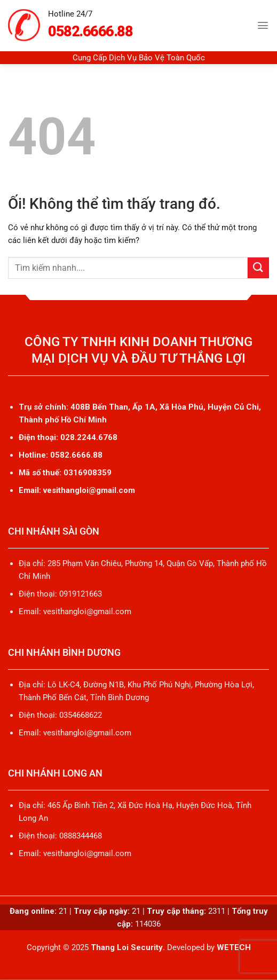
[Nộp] (258, 268)
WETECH (234, 947)
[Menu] (263, 25)
